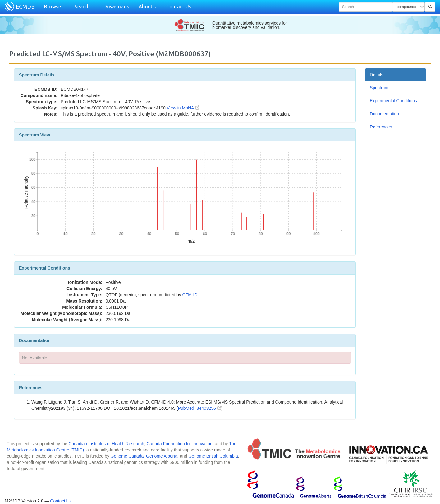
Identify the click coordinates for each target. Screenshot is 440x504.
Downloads (116, 7)
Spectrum (379, 88)
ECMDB (25, 7)
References (381, 127)
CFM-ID (190, 295)
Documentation (384, 114)
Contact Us (179, 7)
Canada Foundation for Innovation (180, 444)
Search (84, 7)
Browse (55, 7)
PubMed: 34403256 (200, 408)
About (148, 7)
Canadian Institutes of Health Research (106, 444)
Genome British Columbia (213, 456)
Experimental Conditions (393, 101)
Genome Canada (127, 456)
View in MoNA (183, 108)
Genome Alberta (162, 456)
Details (376, 75)
